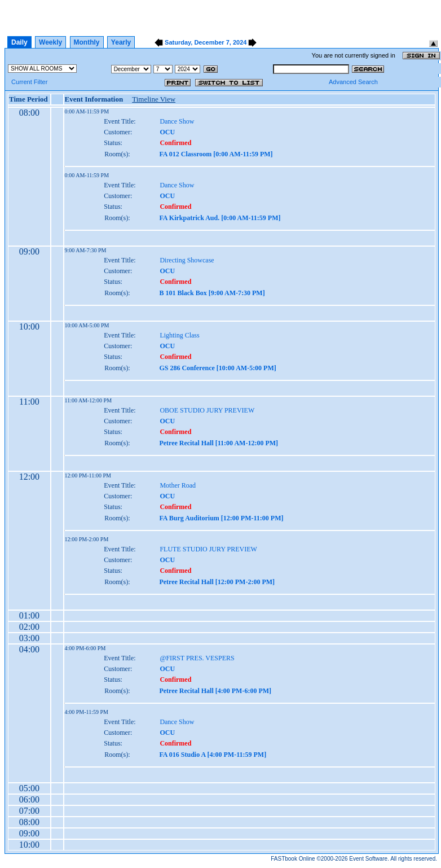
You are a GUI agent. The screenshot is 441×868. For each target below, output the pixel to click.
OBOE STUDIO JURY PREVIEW (207, 410)
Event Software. (369, 859)
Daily (19, 42)
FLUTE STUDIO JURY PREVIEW (208, 549)
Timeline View (154, 99)
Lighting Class (179, 335)
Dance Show (177, 121)
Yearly (121, 42)
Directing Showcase (187, 260)
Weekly (50, 42)
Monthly (87, 42)
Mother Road (178, 485)
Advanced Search (353, 82)
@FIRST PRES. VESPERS (197, 658)
